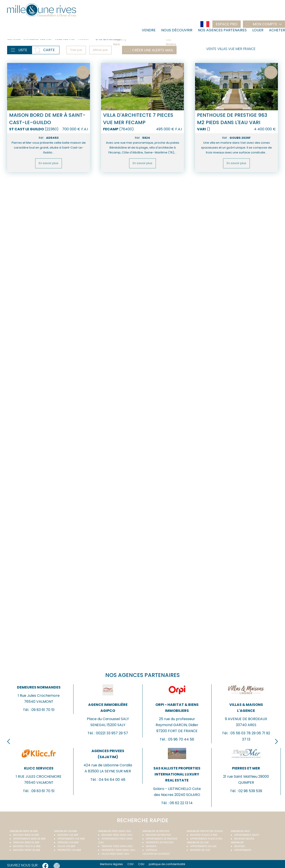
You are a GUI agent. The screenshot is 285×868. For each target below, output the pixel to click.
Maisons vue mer (68, 835)
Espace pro (227, 24)
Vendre (149, 30)
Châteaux (152, 850)
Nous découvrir (177, 30)
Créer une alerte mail (153, 50)
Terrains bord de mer (26, 843)
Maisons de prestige (158, 835)
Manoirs (151, 846)
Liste (23, 50)
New (138, 44)
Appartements (243, 850)
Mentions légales (111, 864)
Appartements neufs (247, 835)
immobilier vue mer (66, 831)
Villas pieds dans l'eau (115, 854)
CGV (130, 864)
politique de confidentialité (167, 864)
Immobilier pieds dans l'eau (115, 831)
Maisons (240, 846)
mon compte (265, 24)
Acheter (277, 30)
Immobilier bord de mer (24, 831)
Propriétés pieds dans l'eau (118, 850)
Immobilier (237, 843)
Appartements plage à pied (206, 839)
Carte (49, 50)
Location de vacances (156, 854)
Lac (190, 40)
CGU (141, 864)
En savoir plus (49, 163)
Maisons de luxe (200, 850)
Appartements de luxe (203, 846)
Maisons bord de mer (26, 835)
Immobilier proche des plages (205, 831)
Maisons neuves (244, 839)
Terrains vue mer (68, 843)
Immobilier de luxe (198, 843)
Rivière (190, 44)
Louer (258, 30)
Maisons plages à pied (204, 835)
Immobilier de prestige (156, 831)
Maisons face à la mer (27, 846)
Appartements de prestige (162, 839)
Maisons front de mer (27, 850)
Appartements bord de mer (29, 839)
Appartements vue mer (71, 839)
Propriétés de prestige (160, 843)
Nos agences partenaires (222, 30)
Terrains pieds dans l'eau (117, 846)
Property (138, 40)
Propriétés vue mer (69, 850)
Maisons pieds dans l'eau (117, 835)
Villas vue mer (66, 846)
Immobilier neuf (240, 831)
